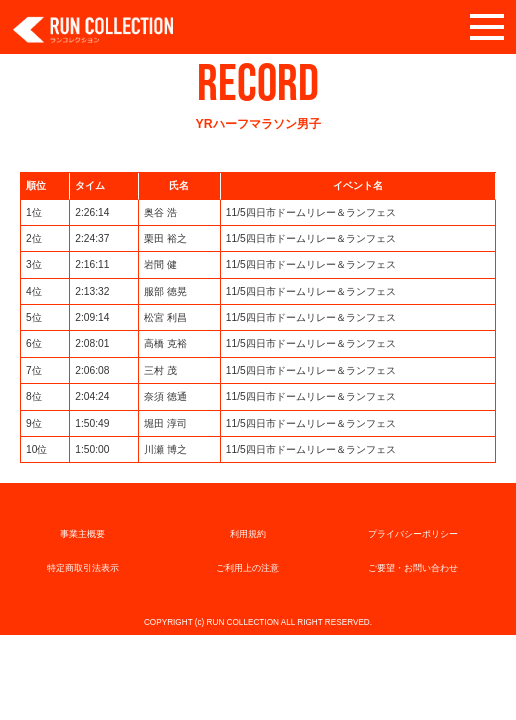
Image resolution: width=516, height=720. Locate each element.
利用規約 (248, 534)
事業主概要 (82, 534)
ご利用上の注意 (247, 568)
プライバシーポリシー (413, 534)
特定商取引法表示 (83, 568)
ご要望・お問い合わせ (413, 568)
